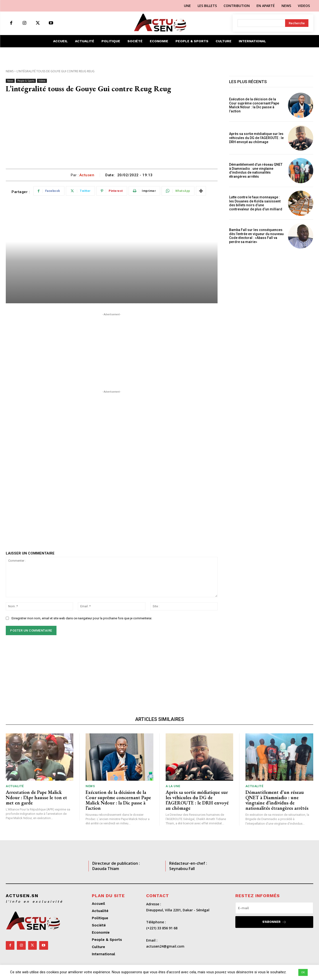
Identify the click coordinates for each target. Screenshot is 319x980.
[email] (274, 908)
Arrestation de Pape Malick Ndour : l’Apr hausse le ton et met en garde (36, 797)
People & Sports (26, 81)
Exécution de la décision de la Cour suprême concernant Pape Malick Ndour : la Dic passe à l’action (254, 105)
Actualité (15, 786)
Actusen (87, 175)
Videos (42, 81)
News (10, 71)
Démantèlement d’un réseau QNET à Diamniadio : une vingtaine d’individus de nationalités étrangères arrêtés (256, 170)
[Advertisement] (112, 133)
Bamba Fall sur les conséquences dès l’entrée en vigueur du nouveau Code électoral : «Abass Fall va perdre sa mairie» (256, 236)
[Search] (297, 23)
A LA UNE (173, 786)
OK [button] (303, 972)
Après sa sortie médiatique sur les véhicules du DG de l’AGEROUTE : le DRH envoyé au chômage (256, 138)
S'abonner (274, 922)
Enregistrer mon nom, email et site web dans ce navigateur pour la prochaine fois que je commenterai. (82, 618)
